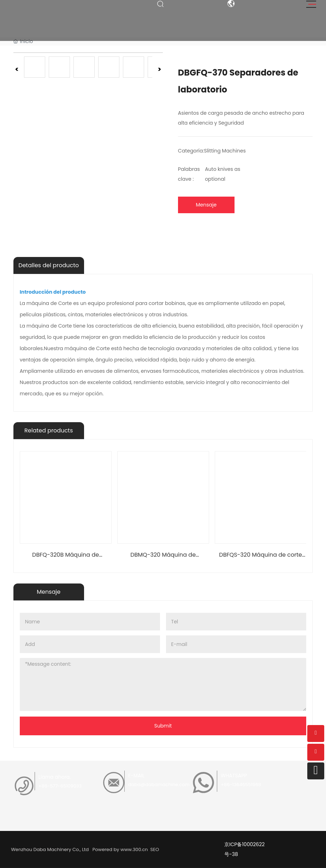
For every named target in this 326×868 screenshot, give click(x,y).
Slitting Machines (225, 151)
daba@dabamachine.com (159, 785)
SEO (154, 849)
